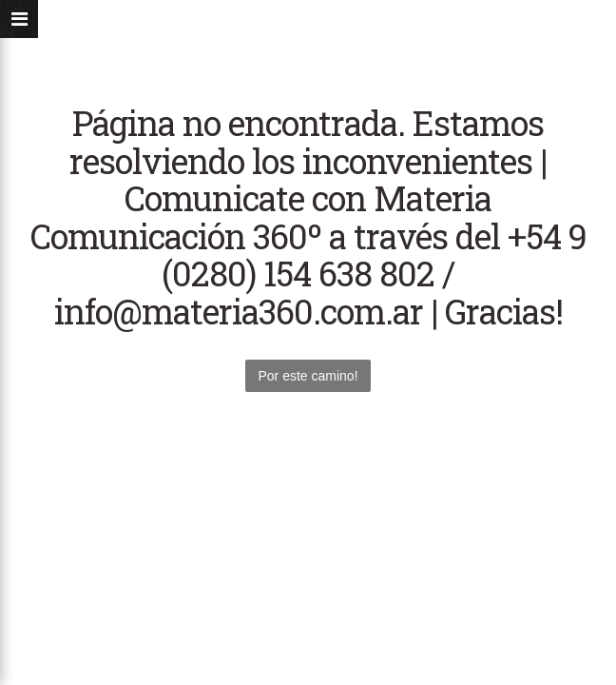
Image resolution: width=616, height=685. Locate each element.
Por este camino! (308, 376)
